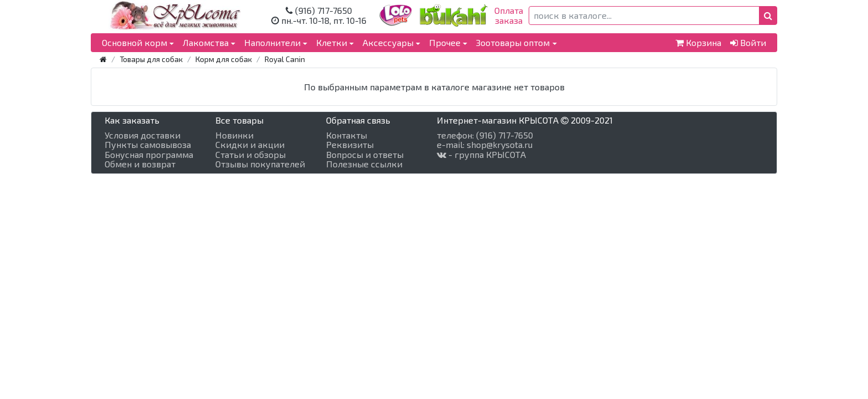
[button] (768, 16)
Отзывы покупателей (260, 164)
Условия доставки (143, 135)
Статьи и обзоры (250, 155)
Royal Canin (285, 59)
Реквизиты (350, 145)
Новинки (234, 135)
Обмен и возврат (140, 164)
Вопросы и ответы (365, 155)
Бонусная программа (149, 155)
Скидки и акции (250, 145)
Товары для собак (151, 59)
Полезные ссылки (364, 164)
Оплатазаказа (509, 15)
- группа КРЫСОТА (481, 155)
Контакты (347, 135)
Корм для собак (224, 59)
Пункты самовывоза (148, 145)
